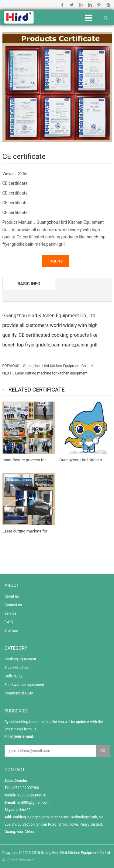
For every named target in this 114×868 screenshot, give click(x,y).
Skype (108, 5)
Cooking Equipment (20, 659)
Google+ (81, 5)
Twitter (72, 5)
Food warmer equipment (24, 685)
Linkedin (90, 5)
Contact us (13, 605)
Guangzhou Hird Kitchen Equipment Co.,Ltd (58, 366)
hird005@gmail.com (33, 803)
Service (10, 613)
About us (12, 596)
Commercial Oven (19, 693)
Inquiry (55, 261)
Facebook (62, 5)
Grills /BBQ (13, 676)
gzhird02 (23, 810)
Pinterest (99, 5)
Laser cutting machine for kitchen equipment (51, 373)
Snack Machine (17, 668)
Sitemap (11, 631)
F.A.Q (9, 622)
